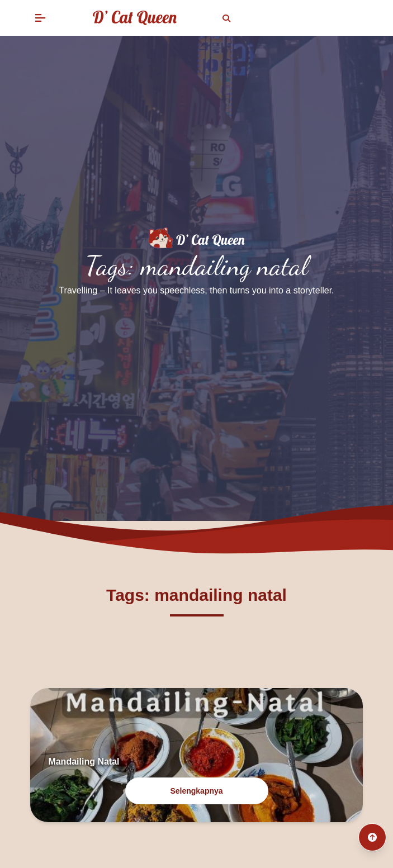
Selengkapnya (196, 791)
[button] (40, 18)
